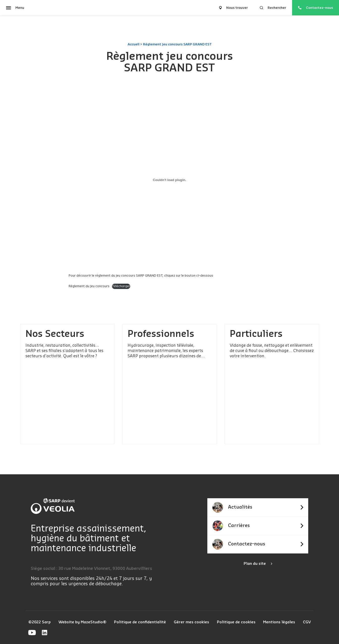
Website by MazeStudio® (82, 622)
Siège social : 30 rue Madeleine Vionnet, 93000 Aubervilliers (91, 569)
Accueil (134, 44)
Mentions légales (279, 622)
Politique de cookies (236, 622)
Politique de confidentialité (140, 622)
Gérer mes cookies (191, 622)
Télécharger (121, 286)
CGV (307, 622)
